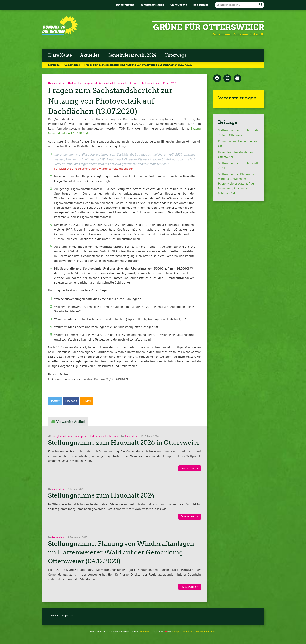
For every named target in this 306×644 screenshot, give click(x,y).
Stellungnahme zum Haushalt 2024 (101, 495)
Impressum (68, 615)
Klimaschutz (121, 83)
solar (158, 83)
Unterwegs (175, 55)
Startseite (54, 65)
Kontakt (55, 615)
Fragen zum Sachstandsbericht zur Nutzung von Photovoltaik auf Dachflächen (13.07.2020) (110, 101)
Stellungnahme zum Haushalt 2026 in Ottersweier (124, 443)
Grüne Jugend (179, 5)
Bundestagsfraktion (152, 5)
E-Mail (87, 401)
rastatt (99, 436)
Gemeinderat (72, 65)
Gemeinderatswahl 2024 (132, 55)
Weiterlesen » (190, 468)
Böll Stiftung (201, 5)
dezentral (76, 83)
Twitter (55, 401)
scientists (108, 436)
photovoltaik (148, 83)
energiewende (90, 83)
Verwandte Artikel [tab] (70, 422)
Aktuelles (90, 55)
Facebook (71, 401)
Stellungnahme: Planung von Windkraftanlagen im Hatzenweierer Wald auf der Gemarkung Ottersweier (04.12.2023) (121, 552)
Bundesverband (125, 5)
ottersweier (134, 83)
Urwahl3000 (145, 632)
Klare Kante (60, 55)
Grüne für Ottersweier (209, 27)
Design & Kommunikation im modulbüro (194, 632)
